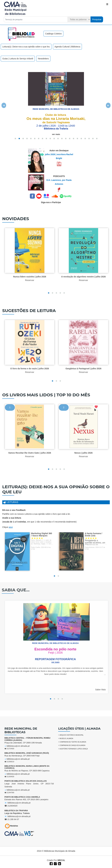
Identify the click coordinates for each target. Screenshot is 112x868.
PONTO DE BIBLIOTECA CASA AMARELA (22, 797)
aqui (11, 527)
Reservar (32, 280)
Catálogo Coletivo (53, 34)
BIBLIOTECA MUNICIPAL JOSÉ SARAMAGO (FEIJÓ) (27, 753)
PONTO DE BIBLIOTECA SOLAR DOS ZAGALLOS (26, 781)
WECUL (61, 860)
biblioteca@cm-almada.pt (18, 746)
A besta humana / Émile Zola (96, 535)
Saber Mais (103, 690)
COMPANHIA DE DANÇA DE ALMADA (72, 745)
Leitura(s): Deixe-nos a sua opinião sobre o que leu (26, 47)
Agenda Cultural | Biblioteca (67, 47)
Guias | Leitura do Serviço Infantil (18, 59)
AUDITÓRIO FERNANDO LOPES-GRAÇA (74, 749)
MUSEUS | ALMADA (66, 739)
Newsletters (43, 59)
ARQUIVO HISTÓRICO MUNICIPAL (72, 735)
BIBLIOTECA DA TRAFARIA (16, 811)
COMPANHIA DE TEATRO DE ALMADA (73, 742)
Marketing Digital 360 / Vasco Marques (44, 535)
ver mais (56, 134)
